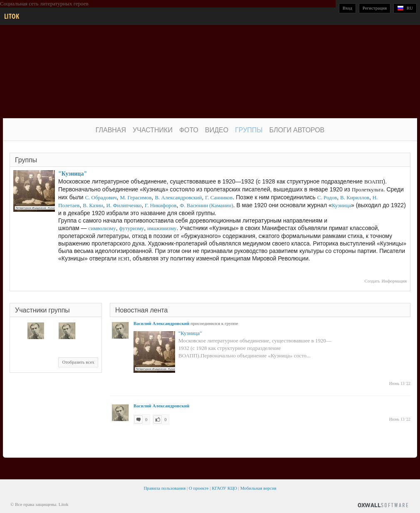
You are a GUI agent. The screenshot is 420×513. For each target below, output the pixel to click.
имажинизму (162, 228)
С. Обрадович (101, 197)
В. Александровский (178, 197)
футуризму (132, 228)
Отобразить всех (78, 362)
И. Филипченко (124, 205)
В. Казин (93, 205)
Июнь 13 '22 (400, 383)
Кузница (341, 205)
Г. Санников (219, 197)
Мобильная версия (258, 488)
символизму (102, 228)
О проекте (199, 488)
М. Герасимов (136, 197)
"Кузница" (73, 174)
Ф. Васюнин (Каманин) (206, 205)
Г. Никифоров (161, 205)
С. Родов (327, 197)
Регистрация (375, 8)
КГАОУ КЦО (224, 488)
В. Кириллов (355, 197)
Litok (12, 16)
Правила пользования (164, 488)
